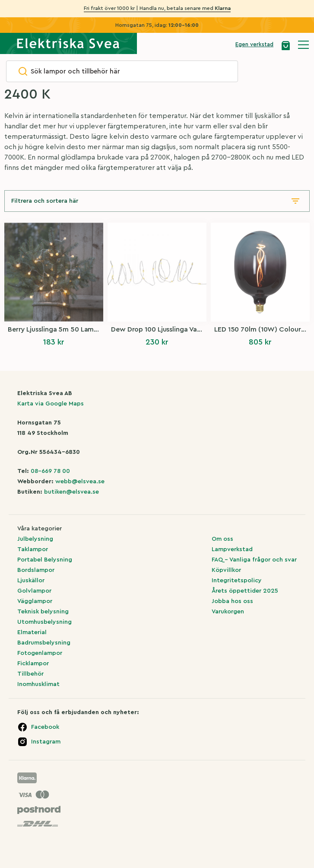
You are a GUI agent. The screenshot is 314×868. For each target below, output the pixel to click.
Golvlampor (34, 591)
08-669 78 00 (50, 471)
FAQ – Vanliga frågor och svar (254, 560)
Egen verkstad (254, 44)
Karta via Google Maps (51, 404)
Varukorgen (228, 612)
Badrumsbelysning (44, 643)
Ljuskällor (31, 581)
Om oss (222, 539)
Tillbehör (30, 674)
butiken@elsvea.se (71, 492)
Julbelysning (35, 539)
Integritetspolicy (237, 581)
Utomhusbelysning (44, 622)
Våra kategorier (40, 529)
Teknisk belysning (43, 612)
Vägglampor (35, 601)
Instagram (46, 742)
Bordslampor (36, 570)
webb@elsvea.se (80, 482)
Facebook (45, 727)
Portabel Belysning (45, 560)
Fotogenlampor (40, 653)
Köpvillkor (226, 570)
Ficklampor (33, 664)
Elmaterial (32, 632)
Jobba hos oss (232, 601)
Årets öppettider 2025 (245, 591)
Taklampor (33, 549)
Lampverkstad (232, 549)
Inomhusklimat (38, 684)
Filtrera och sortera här (45, 201)
